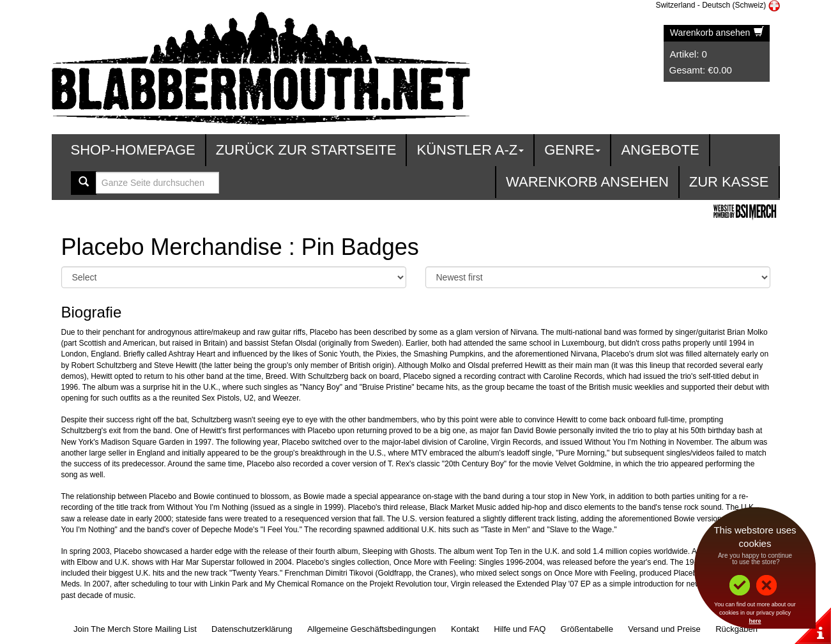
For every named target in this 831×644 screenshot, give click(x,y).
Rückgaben (736, 629)
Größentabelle (587, 629)
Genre (572, 150)
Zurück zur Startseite (306, 150)
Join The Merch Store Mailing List (135, 629)
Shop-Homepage (133, 150)
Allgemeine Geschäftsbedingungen (372, 629)
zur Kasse (729, 182)
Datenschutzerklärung (252, 629)
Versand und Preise (664, 629)
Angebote (660, 150)
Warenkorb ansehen (717, 33)
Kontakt (465, 629)
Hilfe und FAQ (520, 629)
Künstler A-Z (470, 150)
